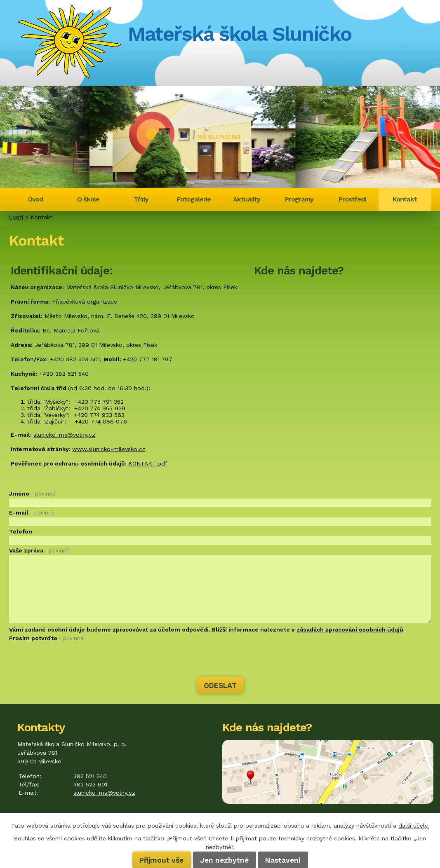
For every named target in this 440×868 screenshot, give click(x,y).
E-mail (32, 512)
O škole (88, 199)
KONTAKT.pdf (148, 463)
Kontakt (405, 199)
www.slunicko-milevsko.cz (109, 449)
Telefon (21, 531)
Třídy (141, 199)
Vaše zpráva (39, 550)
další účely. (414, 826)
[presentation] (72, 660)
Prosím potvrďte (46, 638)
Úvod (35, 199)
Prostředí (352, 199)
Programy (299, 199)
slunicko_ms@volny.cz (64, 435)
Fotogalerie (194, 199)
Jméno (32, 494)
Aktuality (247, 199)
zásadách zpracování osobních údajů (350, 629)
